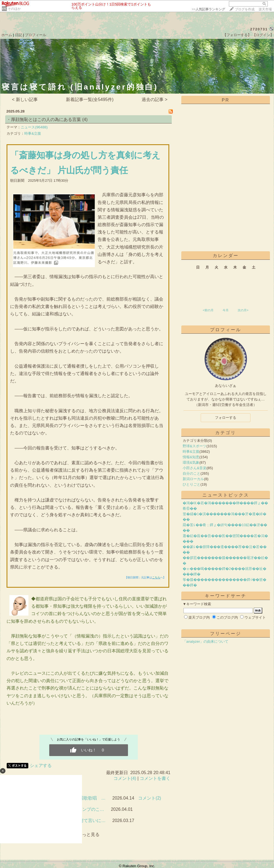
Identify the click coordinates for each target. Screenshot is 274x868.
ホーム (7, 35)
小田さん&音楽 (195, 468)
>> (208, 9)
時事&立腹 (33, 133)
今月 (226, 310)
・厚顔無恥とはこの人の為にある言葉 (44, 119)
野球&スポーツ (195, 446)
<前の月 (208, 310)
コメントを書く (155, 778)
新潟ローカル (193, 479)
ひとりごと (192, 484)
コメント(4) (125, 778)
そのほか (14, 9)
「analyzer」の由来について (205, 641)
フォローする (226, 418)
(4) (85, 119)
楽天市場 (265, 9)
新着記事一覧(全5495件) (90, 100)
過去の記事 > (155, 100)
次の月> (243, 310)
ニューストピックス (226, 495)
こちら (156, 577)
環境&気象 (191, 462)
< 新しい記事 (25, 100)
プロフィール (36, 35)
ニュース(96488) (34, 127)
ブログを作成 (245, 9)
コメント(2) (150, 798)
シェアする (41, 765)
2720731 (259, 29)
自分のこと (192, 473)
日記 (19, 35)
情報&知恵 (191, 457)
